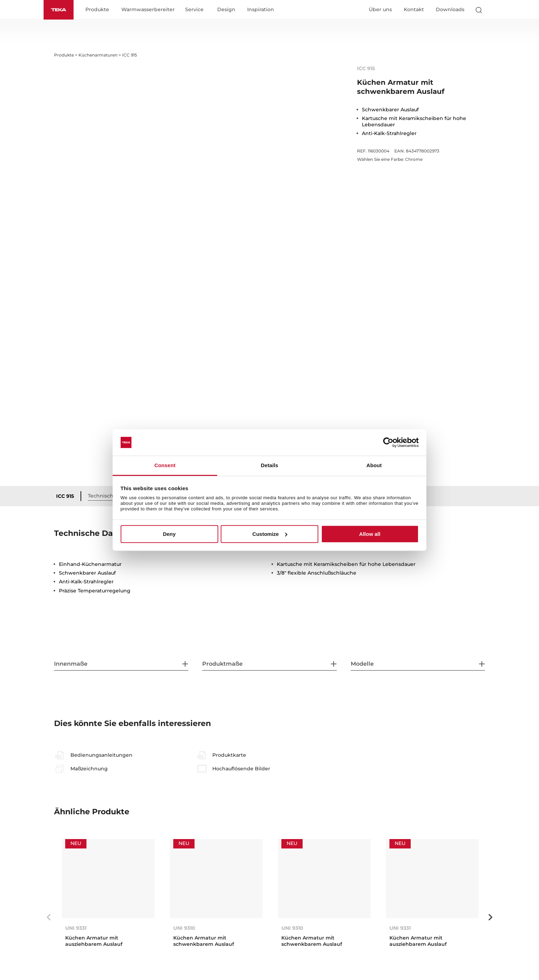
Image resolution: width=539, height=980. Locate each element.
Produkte (97, 10)
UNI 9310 (184, 928)
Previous (49, 917)
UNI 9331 (76, 928)
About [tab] (374, 466)
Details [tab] (269, 466)
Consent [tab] (165, 466)
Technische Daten (111, 496)
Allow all (370, 534)
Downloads (450, 9)
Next (490, 917)
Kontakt (414, 9)
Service (194, 10)
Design (226, 10)
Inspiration (261, 10)
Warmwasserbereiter (148, 10)
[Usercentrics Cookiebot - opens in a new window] (388, 442)
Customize (270, 534)
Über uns (380, 9)
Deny (169, 534)
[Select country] (492, 10)
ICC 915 (65, 496)
